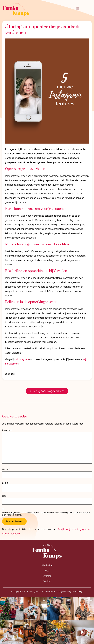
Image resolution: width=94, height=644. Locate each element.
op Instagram (21, 359)
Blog (47, 571)
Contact (47, 581)
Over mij (47, 576)
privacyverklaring (63, 591)
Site (4, 496)
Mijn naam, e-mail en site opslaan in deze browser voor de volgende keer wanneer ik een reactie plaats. (46, 514)
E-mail (6, 483)
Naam (6, 469)
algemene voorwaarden (43, 591)
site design (78, 591)
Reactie (7, 430)
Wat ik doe (47, 565)
